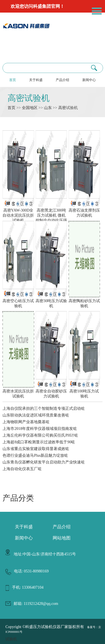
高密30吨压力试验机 (51, 301)
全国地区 (30, 108)
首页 (13, 80)
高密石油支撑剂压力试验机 (84, 210)
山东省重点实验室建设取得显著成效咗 (36, 449)
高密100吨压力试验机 (84, 391)
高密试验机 (29, 98)
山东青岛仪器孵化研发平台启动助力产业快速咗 (44, 462)
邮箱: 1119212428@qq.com (36, 604)
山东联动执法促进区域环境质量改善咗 (36, 415)
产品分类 (18, 498)
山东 (48, 108)
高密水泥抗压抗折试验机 (18, 391)
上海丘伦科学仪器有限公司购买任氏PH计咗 (40, 435)
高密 (62, 108)
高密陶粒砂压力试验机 (84, 301)
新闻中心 (89, 80)
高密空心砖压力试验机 (18, 301)
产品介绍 (62, 80)
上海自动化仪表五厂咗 (22, 469)
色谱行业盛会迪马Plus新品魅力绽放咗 (35, 455)
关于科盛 (36, 80)
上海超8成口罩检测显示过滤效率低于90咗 (39, 442)
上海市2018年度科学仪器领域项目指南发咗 (40, 429)
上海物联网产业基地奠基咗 (26, 422)
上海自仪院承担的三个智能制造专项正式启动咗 (44, 409)
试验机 (11, 639)
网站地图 (62, 538)
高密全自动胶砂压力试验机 (51, 391)
